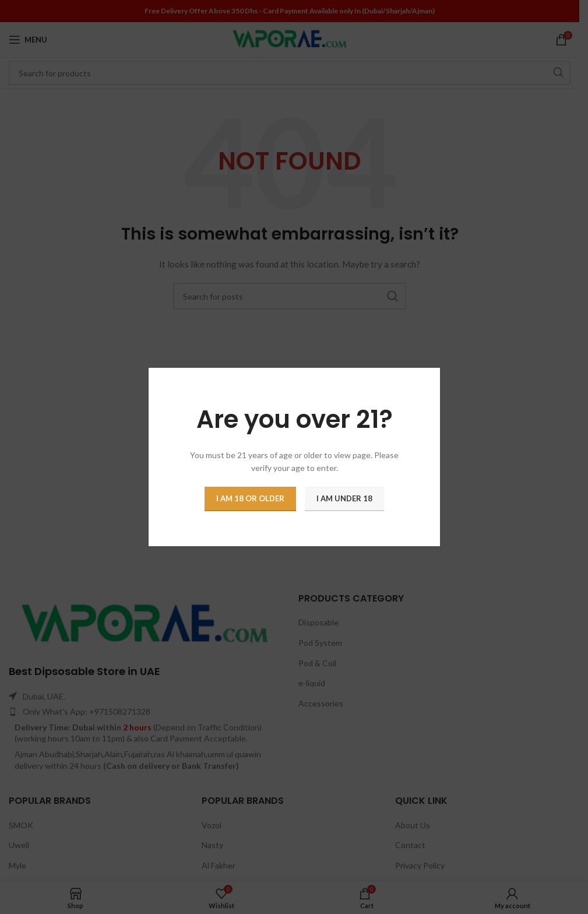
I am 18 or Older (250, 498)
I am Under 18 (344, 498)
